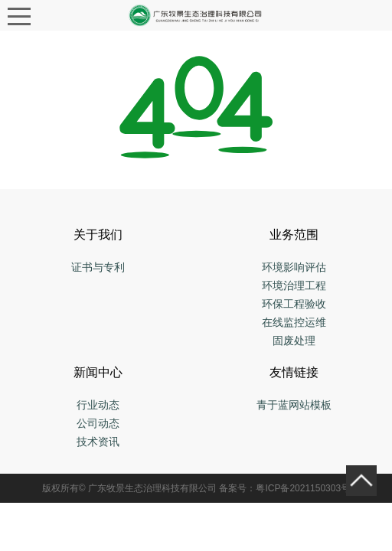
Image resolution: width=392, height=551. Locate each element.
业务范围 (294, 235)
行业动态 (98, 405)
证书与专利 (98, 267)
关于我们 (98, 235)
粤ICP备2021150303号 (303, 488)
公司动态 (98, 423)
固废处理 (294, 341)
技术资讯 (98, 442)
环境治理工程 (294, 285)
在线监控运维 (294, 322)
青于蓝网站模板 (294, 405)
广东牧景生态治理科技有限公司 (152, 488)
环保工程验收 (294, 304)
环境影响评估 (294, 267)
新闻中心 (98, 372)
